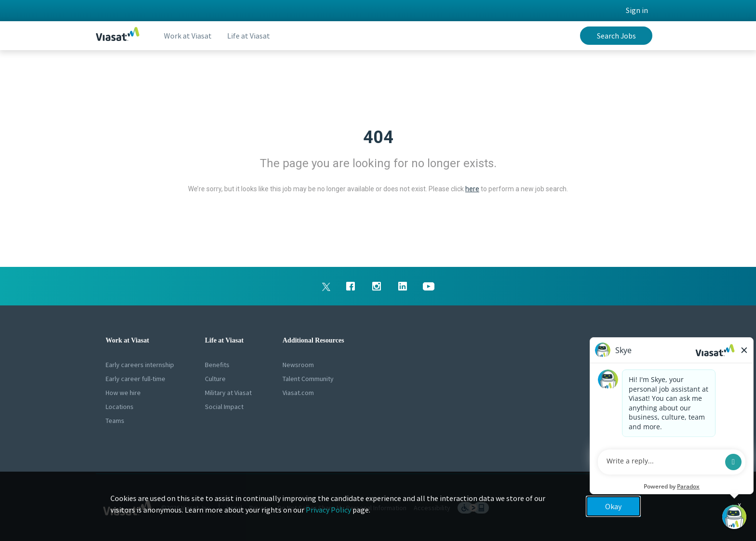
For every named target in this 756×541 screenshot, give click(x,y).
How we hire (123, 393)
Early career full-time (135, 379)
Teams (115, 421)
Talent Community (308, 379)
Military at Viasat (228, 393)
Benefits (217, 365)
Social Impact (224, 407)
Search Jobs (616, 36)
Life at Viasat (249, 36)
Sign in (637, 10)
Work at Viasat (188, 36)
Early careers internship (140, 365)
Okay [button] (613, 506)
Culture (215, 379)
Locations (120, 407)
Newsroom (298, 365)
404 (378, 137)
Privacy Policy (328, 510)
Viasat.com (298, 393)
